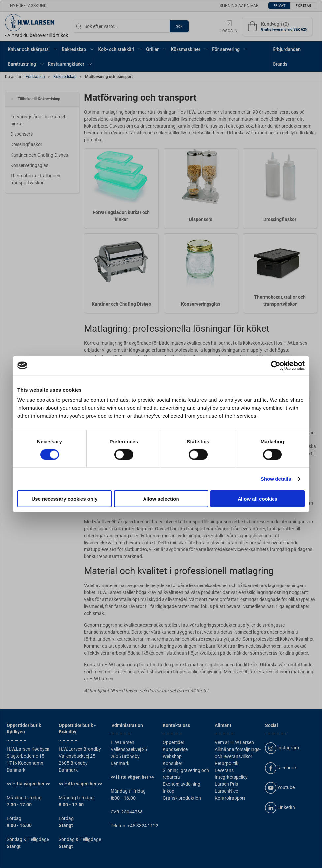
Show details (276, 479)
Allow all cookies (258, 499)
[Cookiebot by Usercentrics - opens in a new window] (276, 365)
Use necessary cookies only (64, 499)
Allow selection (161, 499)
